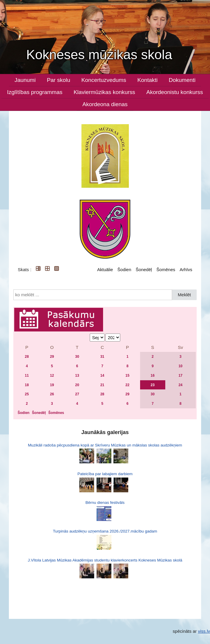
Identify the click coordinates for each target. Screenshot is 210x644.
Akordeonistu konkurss (175, 92)
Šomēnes (166, 270)
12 (52, 376)
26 (52, 394)
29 (52, 357)
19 (52, 385)
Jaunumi (25, 80)
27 (77, 394)
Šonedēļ (144, 270)
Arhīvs (186, 270)
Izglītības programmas (35, 92)
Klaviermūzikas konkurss (104, 92)
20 (77, 385)
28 (27, 357)
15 (128, 376)
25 (27, 394)
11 (27, 376)
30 (77, 357)
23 (153, 385)
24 (181, 385)
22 (128, 385)
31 (102, 357)
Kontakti (148, 80)
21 (102, 385)
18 (27, 385)
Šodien (124, 270)
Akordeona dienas (105, 104)
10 (181, 366)
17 (181, 376)
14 (102, 376)
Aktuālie (105, 270)
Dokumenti (182, 80)
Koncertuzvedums (104, 80)
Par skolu (58, 80)
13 (77, 376)
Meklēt (184, 295)
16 (153, 376)
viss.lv (204, 631)
